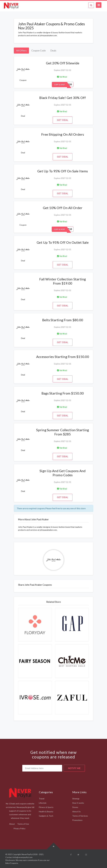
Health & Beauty (46, 811)
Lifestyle (43, 803)
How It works (78, 803)
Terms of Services (80, 816)
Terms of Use (23, 824)
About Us (76, 811)
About (12, 824)
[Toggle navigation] (99, 5)
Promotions (77, 820)
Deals (53, 51)
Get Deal (63, 120)
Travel (42, 799)
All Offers (21, 51)
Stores (75, 807)
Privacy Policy (19, 828)
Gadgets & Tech (46, 816)
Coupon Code (39, 51)
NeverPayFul (27, 854)
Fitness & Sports (46, 807)
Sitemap (76, 799)
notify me (74, 768)
